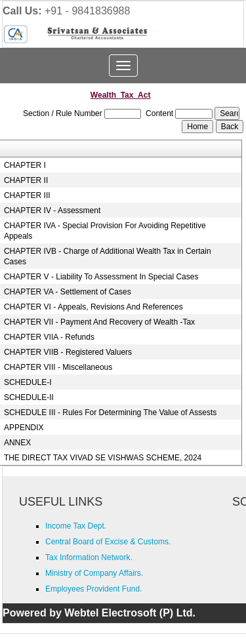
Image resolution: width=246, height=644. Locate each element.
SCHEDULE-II (29, 397)
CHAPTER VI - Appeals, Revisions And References (93, 307)
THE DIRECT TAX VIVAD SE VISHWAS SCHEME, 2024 (103, 458)
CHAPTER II (26, 180)
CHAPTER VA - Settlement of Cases (68, 292)
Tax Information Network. (89, 557)
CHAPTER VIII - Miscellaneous (58, 367)
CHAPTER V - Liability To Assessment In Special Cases (101, 277)
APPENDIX (24, 428)
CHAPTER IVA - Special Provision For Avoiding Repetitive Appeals (105, 231)
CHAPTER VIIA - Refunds (49, 337)
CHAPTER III (27, 195)
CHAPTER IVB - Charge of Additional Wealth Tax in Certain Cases (108, 256)
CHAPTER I (25, 165)
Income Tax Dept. (76, 526)
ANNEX (17, 443)
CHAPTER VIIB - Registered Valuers (68, 352)
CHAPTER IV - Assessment (52, 211)
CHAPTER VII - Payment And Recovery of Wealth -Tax (99, 322)
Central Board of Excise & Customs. (108, 542)
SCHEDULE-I (28, 382)
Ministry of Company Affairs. (94, 573)
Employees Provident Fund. (93, 589)
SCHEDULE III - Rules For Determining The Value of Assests (110, 413)
